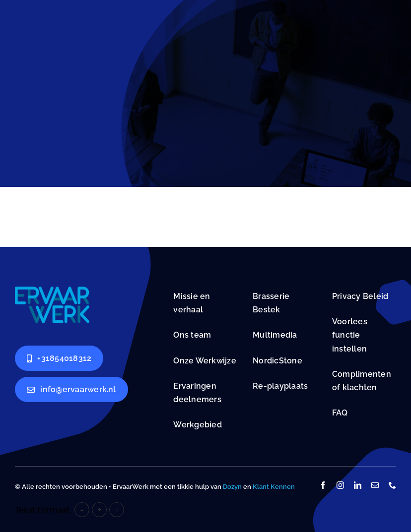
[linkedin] (358, 485)
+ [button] (99, 510)
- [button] (82, 510)
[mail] (375, 485)
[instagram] (340, 485)
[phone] (392, 485)
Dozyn (232, 487)
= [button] (117, 510)
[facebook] (323, 485)
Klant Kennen (274, 487)
